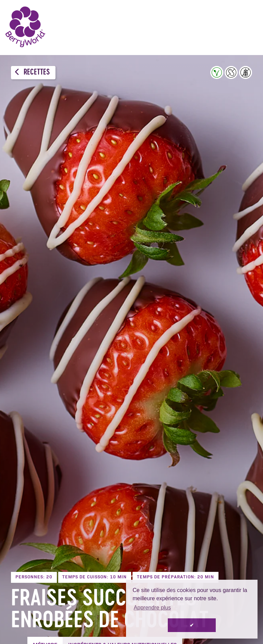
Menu (248, 27)
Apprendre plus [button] (152, 608)
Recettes (32, 72)
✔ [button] (192, 625)
